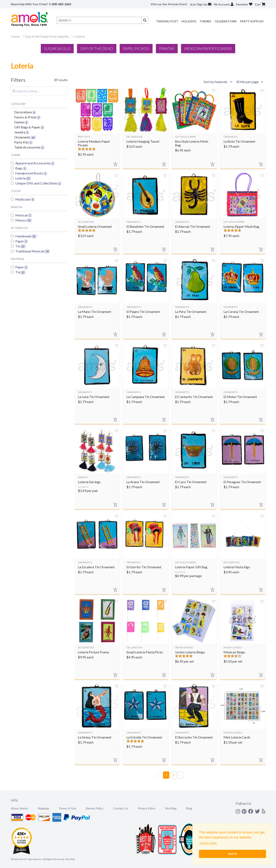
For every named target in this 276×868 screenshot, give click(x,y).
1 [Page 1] (166, 775)
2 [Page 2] (173, 775)
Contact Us (121, 808)
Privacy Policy (147, 808)
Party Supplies (252, 21)
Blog (189, 808)
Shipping (43, 808)
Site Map (171, 808)
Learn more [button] (208, 843)
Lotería (79, 36)
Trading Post (167, 21)
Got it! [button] (232, 854)
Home (15, 36)
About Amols (19, 808)
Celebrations (226, 21)
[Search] (39, 91)
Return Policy (95, 808)
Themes (205, 21)
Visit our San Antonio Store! (169, 4)
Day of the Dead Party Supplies (47, 36)
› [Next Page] (180, 775)
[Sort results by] (219, 82)
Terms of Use (67, 808)
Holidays (189, 21)
